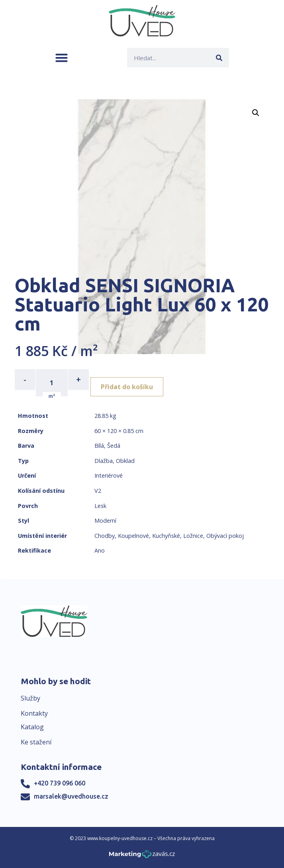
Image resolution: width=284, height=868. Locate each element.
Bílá (99, 446)
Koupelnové (133, 536)
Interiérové (109, 475)
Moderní (105, 521)
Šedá (114, 446)
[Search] (219, 58)
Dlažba (104, 461)
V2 (98, 491)
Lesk (100, 506)
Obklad (125, 461)
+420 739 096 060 (60, 783)
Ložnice (193, 536)
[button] (62, 58)
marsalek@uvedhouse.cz (71, 796)
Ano (100, 550)
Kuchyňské (166, 536)
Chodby (105, 536)
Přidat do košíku (127, 387)
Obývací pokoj (225, 536)
